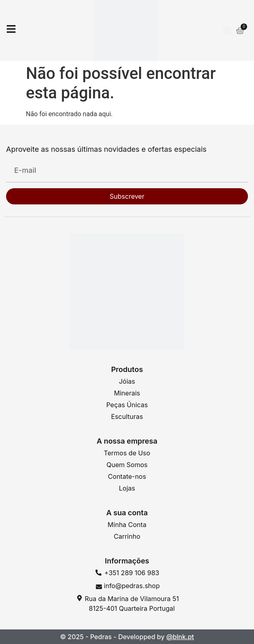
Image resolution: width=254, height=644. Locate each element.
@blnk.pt (180, 637)
